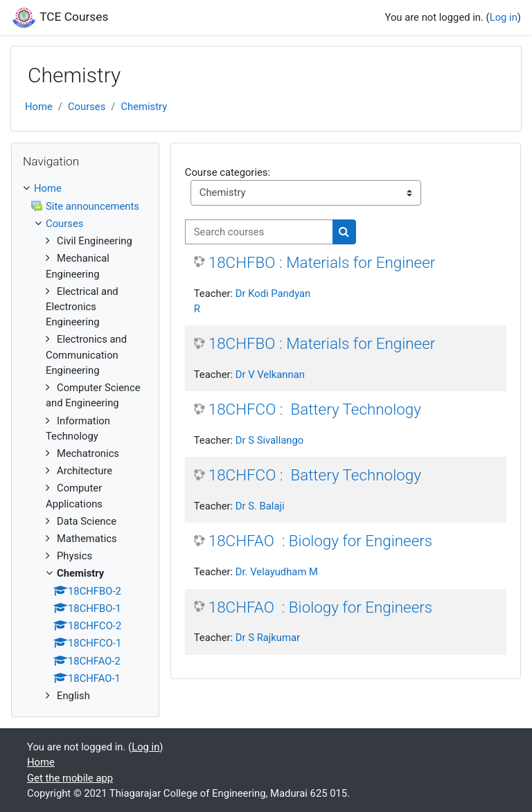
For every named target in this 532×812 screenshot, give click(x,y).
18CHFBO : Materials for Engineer (322, 262)
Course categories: (228, 172)
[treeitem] (85, 188)
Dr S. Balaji (260, 506)
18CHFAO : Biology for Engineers (320, 541)
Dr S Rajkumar (268, 638)
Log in (504, 17)
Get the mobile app (70, 778)
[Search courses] (259, 232)
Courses (87, 107)
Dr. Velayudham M (277, 572)
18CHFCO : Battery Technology (315, 409)
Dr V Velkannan (270, 375)
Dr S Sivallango (270, 440)
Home (39, 107)
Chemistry (144, 107)
